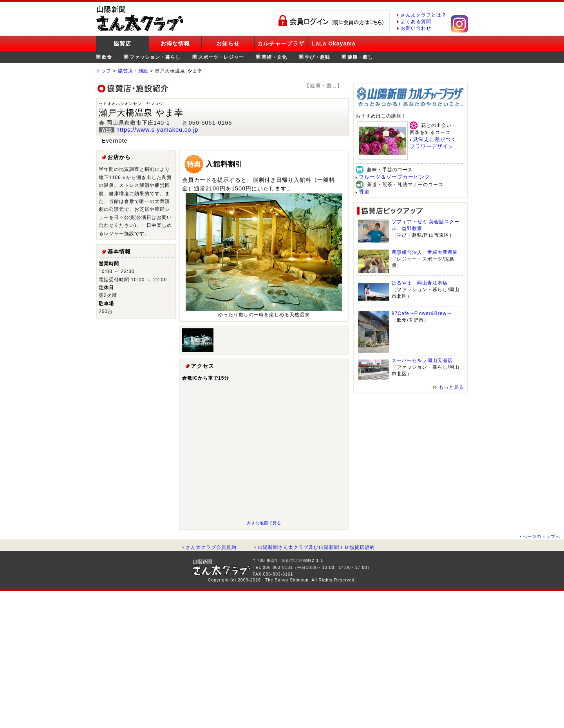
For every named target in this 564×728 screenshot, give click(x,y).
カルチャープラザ (281, 43)
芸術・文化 (274, 57)
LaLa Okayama (334, 43)
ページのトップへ (541, 536)
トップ (104, 71)
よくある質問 (416, 22)
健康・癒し (360, 57)
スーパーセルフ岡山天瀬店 (422, 360)
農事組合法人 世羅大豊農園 (425, 252)
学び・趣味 (317, 57)
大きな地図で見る (264, 523)
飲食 (107, 57)
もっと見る (451, 387)
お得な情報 (175, 43)
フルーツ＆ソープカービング (394, 177)
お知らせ (228, 43)
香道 (364, 192)
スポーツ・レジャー (221, 57)
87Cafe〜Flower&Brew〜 (422, 313)
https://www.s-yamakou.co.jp (157, 130)
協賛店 (122, 43)
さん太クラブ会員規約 (211, 547)
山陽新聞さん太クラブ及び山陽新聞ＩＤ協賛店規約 (316, 547)
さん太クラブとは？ (424, 15)
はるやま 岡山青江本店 (420, 283)
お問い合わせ (416, 28)
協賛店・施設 (133, 71)
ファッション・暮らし (155, 57)
